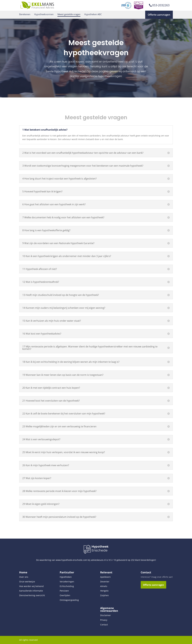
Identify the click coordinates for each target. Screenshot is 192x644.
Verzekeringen (67, 582)
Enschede (100, 550)
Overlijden (65, 595)
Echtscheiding (67, 586)
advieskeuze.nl (98, 560)
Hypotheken (66, 577)
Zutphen (104, 595)
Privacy (104, 620)
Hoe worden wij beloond (31, 586)
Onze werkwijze (27, 582)
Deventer (105, 582)
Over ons (24, 577)
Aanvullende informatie (31, 591)
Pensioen (64, 591)
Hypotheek (100, 547)
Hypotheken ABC (93, 14)
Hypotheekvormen (44, 14)
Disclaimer (106, 615)
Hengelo (104, 591)
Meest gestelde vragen (69, 14)
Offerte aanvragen (159, 15)
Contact (104, 625)
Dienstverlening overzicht (32, 595)
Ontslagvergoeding (69, 600)
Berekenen (25, 14)
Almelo (104, 586)
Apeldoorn (105, 577)
